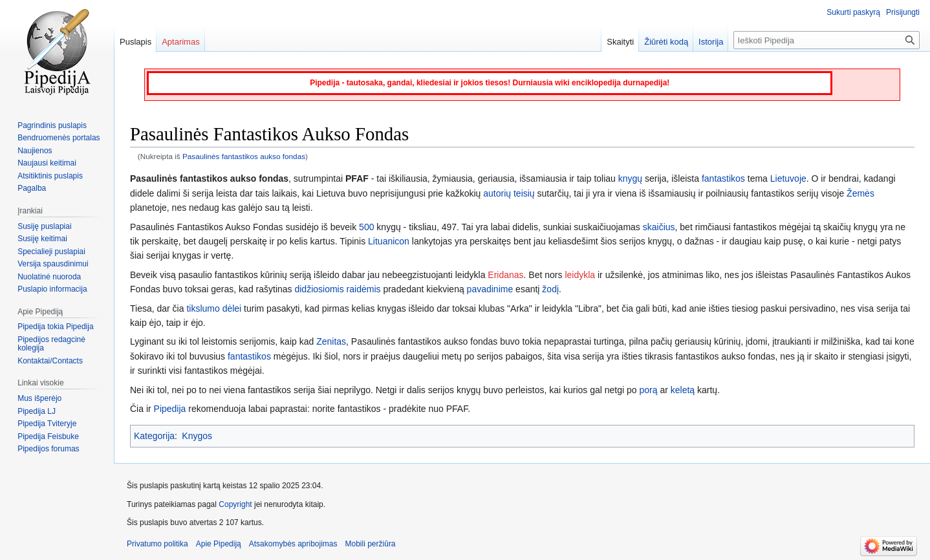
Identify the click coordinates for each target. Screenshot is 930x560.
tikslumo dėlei (214, 308)
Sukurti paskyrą (853, 12)
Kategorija (154, 436)
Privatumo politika (157, 544)
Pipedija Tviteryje (47, 424)
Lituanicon (389, 241)
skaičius (659, 227)
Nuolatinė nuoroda (49, 277)
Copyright (235, 504)
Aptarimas (181, 42)
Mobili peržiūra (371, 544)
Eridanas (505, 275)
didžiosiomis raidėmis (337, 289)
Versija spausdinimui (53, 264)
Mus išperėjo (39, 398)
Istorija (711, 42)
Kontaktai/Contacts (50, 361)
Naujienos (35, 151)
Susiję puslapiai (44, 226)
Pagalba (32, 188)
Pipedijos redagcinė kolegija (51, 344)
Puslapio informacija (52, 289)
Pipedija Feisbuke (48, 436)
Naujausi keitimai (47, 163)
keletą (683, 390)
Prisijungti (903, 12)
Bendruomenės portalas (59, 138)
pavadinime (490, 289)
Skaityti (620, 42)
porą (649, 390)
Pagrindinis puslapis (52, 125)
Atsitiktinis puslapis (50, 176)
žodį (550, 289)
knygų (630, 178)
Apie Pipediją (219, 544)
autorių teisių (509, 193)
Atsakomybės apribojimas (293, 544)
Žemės (860, 193)
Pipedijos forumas (48, 449)
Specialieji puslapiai (51, 252)
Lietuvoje (788, 178)
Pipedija (170, 409)
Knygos (197, 436)
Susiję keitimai (42, 239)
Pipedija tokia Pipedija (55, 327)
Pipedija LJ (37, 411)
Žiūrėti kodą (666, 42)
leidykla (580, 275)
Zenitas (331, 341)
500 (366, 227)
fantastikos (723, 178)
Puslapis (135, 42)
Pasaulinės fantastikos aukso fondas (244, 156)
